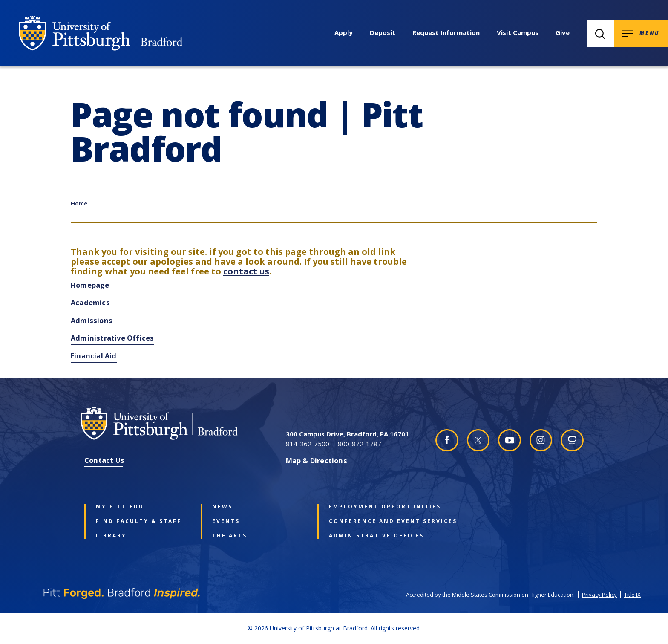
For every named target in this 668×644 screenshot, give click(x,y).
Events (226, 521)
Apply (344, 32)
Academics (90, 302)
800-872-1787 (360, 444)
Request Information (446, 32)
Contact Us (104, 460)
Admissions (92, 320)
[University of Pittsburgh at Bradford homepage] (101, 33)
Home (79, 203)
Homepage (90, 285)
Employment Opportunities (374, 507)
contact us (246, 271)
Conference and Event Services (374, 521)
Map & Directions (317, 461)
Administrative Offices (112, 338)
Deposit (383, 32)
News (222, 507)
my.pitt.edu (120, 507)
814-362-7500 (308, 444)
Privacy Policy (599, 595)
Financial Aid (94, 356)
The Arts (230, 536)
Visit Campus (518, 32)
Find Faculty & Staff (139, 521)
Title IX (632, 595)
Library (111, 536)
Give (563, 32)
